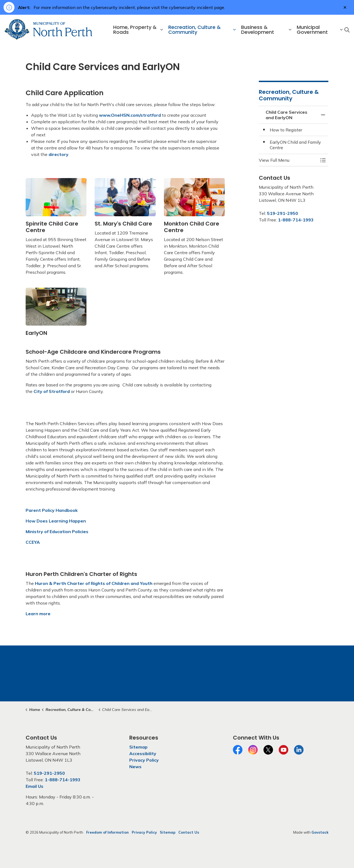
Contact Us (189, 832)
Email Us (34, 786)
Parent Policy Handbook (52, 510)
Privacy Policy (144, 760)
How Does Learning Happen (56, 521)
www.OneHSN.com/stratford (130, 115)
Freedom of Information (107, 832)
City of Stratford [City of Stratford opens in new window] (52, 391)
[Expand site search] (347, 30)
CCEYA (33, 542)
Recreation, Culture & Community (194, 30)
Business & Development (258, 30)
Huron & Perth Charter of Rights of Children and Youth (94, 583)
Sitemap (138, 747)
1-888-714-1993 (296, 220)
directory (58, 154)
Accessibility (143, 753)
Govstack (320, 832)
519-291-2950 (283, 213)
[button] (288, 160)
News (135, 767)
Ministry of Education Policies (57, 531)
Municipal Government (312, 30)
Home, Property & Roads (135, 30)
